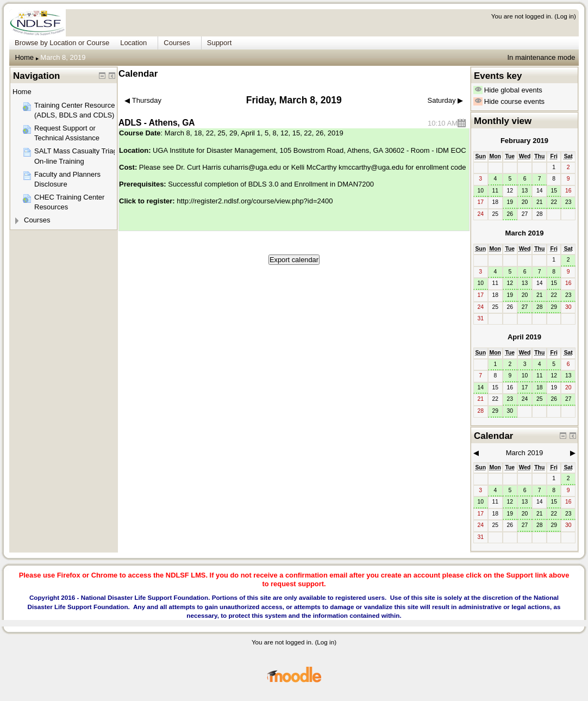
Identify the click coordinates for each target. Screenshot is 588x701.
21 (540, 202)
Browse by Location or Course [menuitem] (62, 43)
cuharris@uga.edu (252, 167)
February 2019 (524, 141)
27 (525, 307)
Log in (565, 16)
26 (510, 214)
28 (540, 307)
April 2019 (524, 337)
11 (495, 191)
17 (525, 387)
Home (24, 57)
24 (525, 399)
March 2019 (525, 233)
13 (525, 191)
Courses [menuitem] (177, 43)
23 (568, 202)
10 (480, 191)
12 (510, 283)
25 (540, 399)
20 (525, 202)
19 (510, 202)
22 (554, 202)
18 (540, 387)
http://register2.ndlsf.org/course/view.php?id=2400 (255, 201)
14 (480, 387)
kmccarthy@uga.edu (371, 167)
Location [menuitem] (133, 43)
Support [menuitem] (220, 43)
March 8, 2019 (63, 57)
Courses (37, 220)
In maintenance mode (541, 57)
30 (510, 411)
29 (554, 307)
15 (554, 191)
